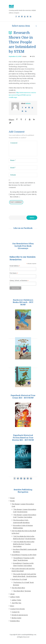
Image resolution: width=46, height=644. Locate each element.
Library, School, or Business (19, 281)
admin (24, 56)
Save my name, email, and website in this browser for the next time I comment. (22, 185)
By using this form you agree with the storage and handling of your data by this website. (24, 194)
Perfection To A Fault (19, 579)
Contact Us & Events (17, 609)
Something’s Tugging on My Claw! (24, 555)
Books (12, 501)
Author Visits (15, 597)
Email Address (15, 266)
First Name (14, 273)
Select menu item (21, 26)
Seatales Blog (15, 621)
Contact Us (16, 612)
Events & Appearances (20, 615)
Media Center (16, 618)
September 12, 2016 (15, 56)
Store (12, 606)
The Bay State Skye (18, 588)
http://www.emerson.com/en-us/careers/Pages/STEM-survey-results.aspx (23, 95)
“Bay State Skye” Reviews (22, 591)
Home (12, 498)
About (12, 594)
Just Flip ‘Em (16, 603)
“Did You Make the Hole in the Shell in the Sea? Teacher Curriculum (24, 544)
